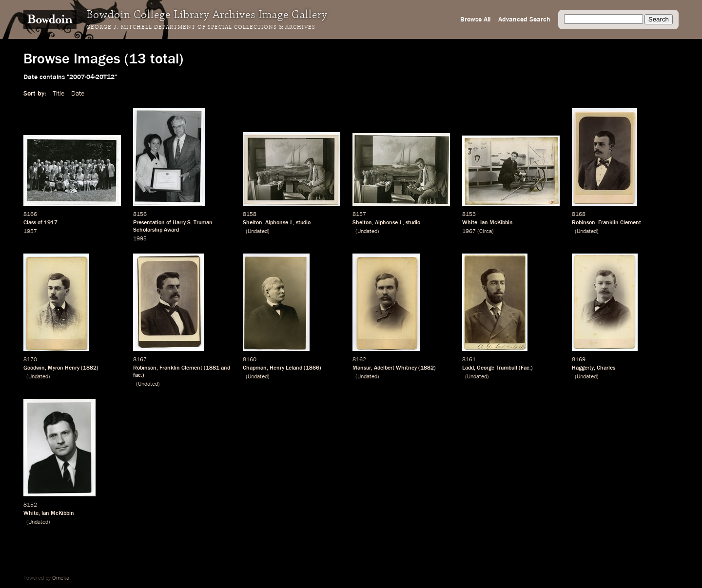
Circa (486, 232)
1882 (90, 368)
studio (303, 223)
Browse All (475, 20)
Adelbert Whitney (395, 368)
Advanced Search (524, 20)
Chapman (255, 368)
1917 (51, 223)
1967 (469, 232)
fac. (138, 375)
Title (58, 94)
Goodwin (34, 368)
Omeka (61, 578)
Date (78, 94)
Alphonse (277, 223)
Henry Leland (286, 368)
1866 (312, 368)
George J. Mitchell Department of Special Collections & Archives (201, 27)
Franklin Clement (620, 223)
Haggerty (583, 368)
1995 (140, 239)
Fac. (526, 368)
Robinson (584, 223)
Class (30, 223)
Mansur (362, 368)
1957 (30, 232)
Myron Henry (64, 368)
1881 (213, 368)
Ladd (468, 368)
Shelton (253, 223)
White (470, 223)
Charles (606, 368)
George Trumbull (497, 368)
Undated (258, 232)
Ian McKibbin (497, 223)
